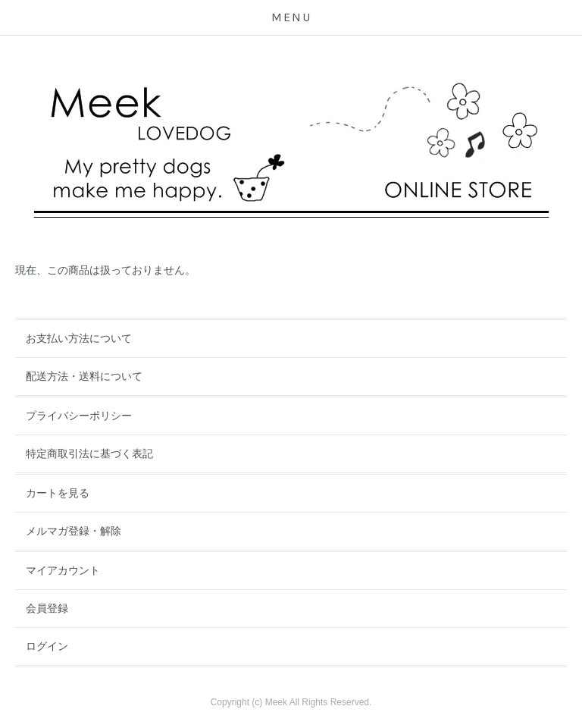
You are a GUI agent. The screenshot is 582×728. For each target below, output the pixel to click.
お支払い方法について (79, 338)
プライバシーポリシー (79, 416)
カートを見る (58, 493)
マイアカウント (63, 570)
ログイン (47, 646)
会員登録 (47, 608)
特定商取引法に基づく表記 (89, 453)
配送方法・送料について (84, 376)
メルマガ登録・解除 (74, 531)
